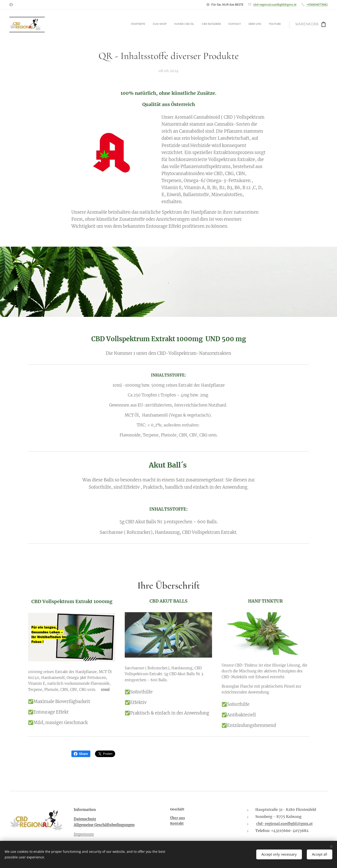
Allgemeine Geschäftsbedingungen (104, 825)
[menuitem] (237, 25)
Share (81, 754)
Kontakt (177, 824)
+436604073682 (317, 4)
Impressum (84, 834)
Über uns (178, 818)
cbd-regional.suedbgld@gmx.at (275, 4)
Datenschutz (85, 819)
